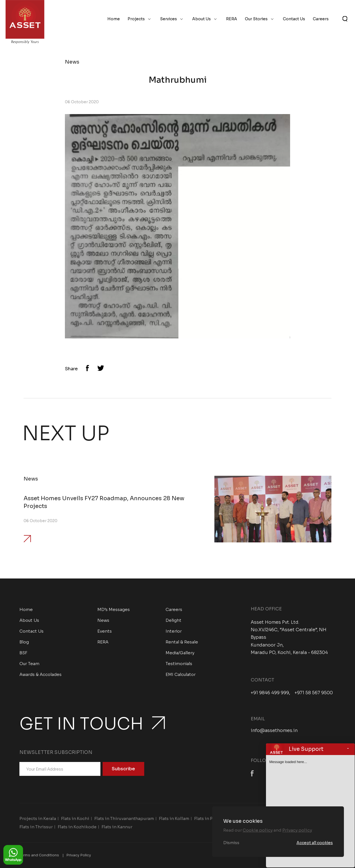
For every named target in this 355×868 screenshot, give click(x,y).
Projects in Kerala (38, 818)
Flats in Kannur (117, 827)
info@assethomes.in (274, 730)
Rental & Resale (182, 642)
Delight (173, 620)
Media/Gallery (180, 653)
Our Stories (256, 19)
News (103, 620)
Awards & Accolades (40, 674)
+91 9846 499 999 (270, 693)
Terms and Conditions (39, 855)
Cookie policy (258, 830)
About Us (201, 19)
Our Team (29, 664)
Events (105, 631)
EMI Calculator (181, 674)
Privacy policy (297, 830)
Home (114, 19)
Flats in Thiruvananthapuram (124, 818)
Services (168, 19)
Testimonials (179, 664)
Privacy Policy (79, 855)
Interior (174, 631)
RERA (232, 19)
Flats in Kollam (174, 818)
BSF (23, 653)
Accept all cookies (315, 843)
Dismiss (231, 843)
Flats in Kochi (75, 818)
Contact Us (294, 19)
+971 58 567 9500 (314, 693)
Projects (136, 19)
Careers (321, 19)
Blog (24, 642)
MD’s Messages (114, 609)
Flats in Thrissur (36, 827)
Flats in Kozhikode (77, 827)
